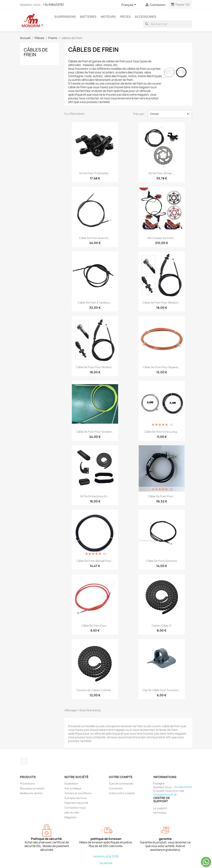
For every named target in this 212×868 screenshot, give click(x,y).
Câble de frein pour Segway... (162, 367)
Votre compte (121, 777)
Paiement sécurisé (76, 803)
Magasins (70, 817)
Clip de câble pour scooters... (162, 690)
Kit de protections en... (95, 496)
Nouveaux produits (32, 788)
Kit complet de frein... (162, 238)
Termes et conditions (78, 793)
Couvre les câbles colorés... (95, 690)
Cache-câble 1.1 (162, 626)
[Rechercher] (168, 24)
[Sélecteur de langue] (129, 5)
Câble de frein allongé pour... (95, 561)
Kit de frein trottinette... (95, 173)
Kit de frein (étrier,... (162, 173)
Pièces (125, 17)
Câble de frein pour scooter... (95, 432)
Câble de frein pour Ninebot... (162, 303)
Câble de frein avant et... (95, 238)
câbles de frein (36, 52)
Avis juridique (73, 788)
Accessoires (146, 17)
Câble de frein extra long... (162, 432)
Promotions (27, 784)
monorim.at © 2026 (106, 856)
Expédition (71, 784)
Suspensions (65, 17)
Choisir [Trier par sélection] (170, 114)
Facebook (24, 761)
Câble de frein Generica (162, 561)
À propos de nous (76, 798)
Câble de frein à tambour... (95, 303)
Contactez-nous (75, 808)
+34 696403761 (53, 5)
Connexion (116, 788)
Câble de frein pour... (162, 496)
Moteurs (108, 17)
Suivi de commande (121, 784)
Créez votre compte (122, 793)
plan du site (72, 812)
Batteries (88, 17)
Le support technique (160, 810)
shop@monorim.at (165, 794)
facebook (106, 863)
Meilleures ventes (31, 793)
